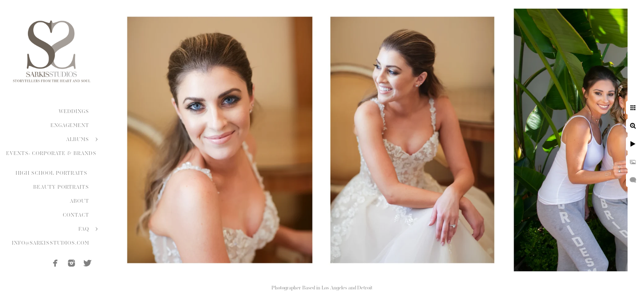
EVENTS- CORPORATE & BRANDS (51, 153)
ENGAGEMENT (70, 125)
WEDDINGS (74, 111)
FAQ (84, 229)
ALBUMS (78, 139)
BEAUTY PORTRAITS (61, 187)
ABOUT (79, 201)
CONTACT (76, 215)
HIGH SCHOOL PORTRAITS (52, 173)
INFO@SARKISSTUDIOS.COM (51, 243)
